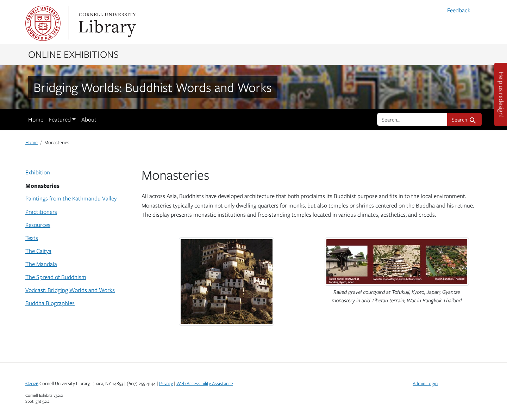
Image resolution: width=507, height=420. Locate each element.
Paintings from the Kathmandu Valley (71, 198)
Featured (60, 119)
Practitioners (41, 212)
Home (36, 119)
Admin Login (425, 383)
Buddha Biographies (50, 303)
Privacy (166, 383)
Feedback (459, 10)
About (89, 119)
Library (106, 23)
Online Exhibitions (73, 54)
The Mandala (41, 264)
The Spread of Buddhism (56, 277)
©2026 (32, 383)
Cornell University (43, 23)
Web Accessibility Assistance (205, 383)
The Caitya (38, 251)
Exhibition (38, 172)
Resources (38, 225)
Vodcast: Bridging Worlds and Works (70, 290)
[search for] (412, 119)
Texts (32, 238)
